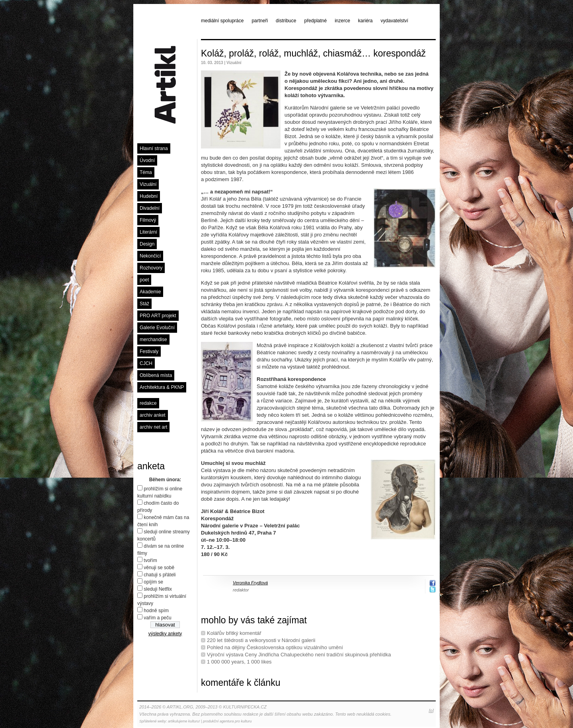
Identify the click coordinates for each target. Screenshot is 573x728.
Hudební (149, 196)
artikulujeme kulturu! (184, 721)
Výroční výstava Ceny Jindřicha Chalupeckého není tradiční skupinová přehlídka (299, 655)
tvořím (150, 560)
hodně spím (156, 611)
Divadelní (150, 208)
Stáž (144, 304)
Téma (146, 172)
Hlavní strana (154, 148)
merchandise (153, 340)
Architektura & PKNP (162, 387)
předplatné (315, 21)
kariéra (365, 21)
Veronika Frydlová (250, 583)
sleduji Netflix (158, 589)
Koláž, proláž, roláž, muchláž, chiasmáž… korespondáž (313, 53)
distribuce (286, 21)
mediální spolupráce (222, 21)
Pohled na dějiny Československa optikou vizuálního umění (275, 647)
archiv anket (153, 415)
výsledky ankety (165, 634)
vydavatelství (395, 21)
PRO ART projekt (158, 316)
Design (147, 244)
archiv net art (153, 427)
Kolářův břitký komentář (234, 633)
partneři (260, 21)
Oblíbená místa (156, 375)
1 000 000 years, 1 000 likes (239, 662)
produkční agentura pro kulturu (227, 721)
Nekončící (150, 256)
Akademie (150, 292)
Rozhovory (151, 268)
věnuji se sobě (159, 568)
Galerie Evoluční (157, 328)
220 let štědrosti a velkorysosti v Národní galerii (261, 640)
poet (144, 280)
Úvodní (147, 160)
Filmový (148, 220)
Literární (148, 232)
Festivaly (149, 351)
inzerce (342, 21)
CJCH (146, 363)
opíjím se (153, 582)
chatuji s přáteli (160, 575)
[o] (431, 710)
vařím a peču (157, 618)
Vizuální (148, 184)
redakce (148, 403)
